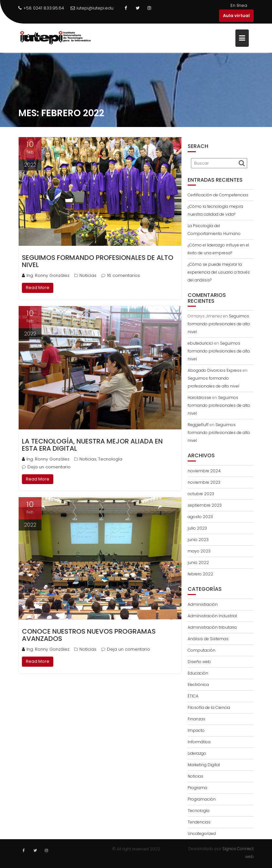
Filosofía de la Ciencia (209, 707)
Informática (199, 742)
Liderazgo (197, 753)
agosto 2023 (200, 517)
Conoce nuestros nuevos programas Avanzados (89, 635)
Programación (202, 799)
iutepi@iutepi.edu (92, 8)
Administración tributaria (212, 627)
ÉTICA (193, 696)
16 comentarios (123, 275)
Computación (202, 650)
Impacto (196, 730)
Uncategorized (202, 833)
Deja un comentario (49, 467)
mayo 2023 (199, 551)
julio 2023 (197, 528)
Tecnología (110, 459)
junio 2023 (198, 540)
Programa (197, 788)
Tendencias (199, 822)
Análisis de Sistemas (208, 639)
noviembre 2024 (204, 471)
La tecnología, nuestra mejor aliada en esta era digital (92, 445)
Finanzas (196, 719)
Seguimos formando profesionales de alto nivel (98, 261)
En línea (239, 5)
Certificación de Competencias (218, 195)
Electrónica (198, 685)
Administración (203, 604)
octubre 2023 (201, 494)
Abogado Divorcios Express (215, 370)
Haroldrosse (199, 398)
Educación (198, 673)
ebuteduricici (200, 343)
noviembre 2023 (204, 482)
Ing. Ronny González (46, 275)
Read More (38, 288)
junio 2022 (198, 562)
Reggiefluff (198, 425)
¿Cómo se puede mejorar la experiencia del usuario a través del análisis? (219, 272)
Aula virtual (236, 16)
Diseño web (199, 662)
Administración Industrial (212, 616)
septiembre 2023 (205, 505)
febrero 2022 (200, 574)
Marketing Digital (204, 765)
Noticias (88, 275)
